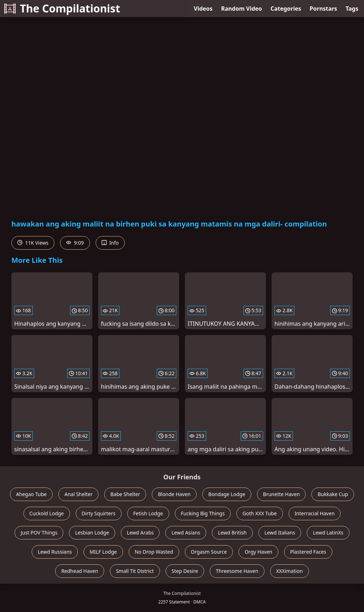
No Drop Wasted (154, 552)
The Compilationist (62, 8)
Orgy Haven (258, 552)
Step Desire (185, 571)
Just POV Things (39, 533)
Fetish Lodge (148, 513)
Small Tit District (135, 571)
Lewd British (232, 533)
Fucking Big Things (203, 513)
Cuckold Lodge (47, 513)
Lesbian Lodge (92, 533)
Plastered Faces (308, 552)
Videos (203, 9)
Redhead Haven (80, 571)
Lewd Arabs (140, 533)
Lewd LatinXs (328, 533)
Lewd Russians (55, 552)
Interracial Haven (315, 513)
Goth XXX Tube (260, 513)
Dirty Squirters (99, 513)
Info (110, 243)
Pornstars (323, 9)
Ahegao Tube (31, 494)
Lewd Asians (186, 533)
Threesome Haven (237, 571)
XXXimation (290, 571)
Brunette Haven (282, 494)
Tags (352, 9)
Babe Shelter (125, 494)
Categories (286, 9)
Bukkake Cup (333, 494)
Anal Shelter (78, 494)
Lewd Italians (280, 533)
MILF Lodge (103, 552)
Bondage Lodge (227, 494)
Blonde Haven (174, 494)
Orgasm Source (209, 552)
